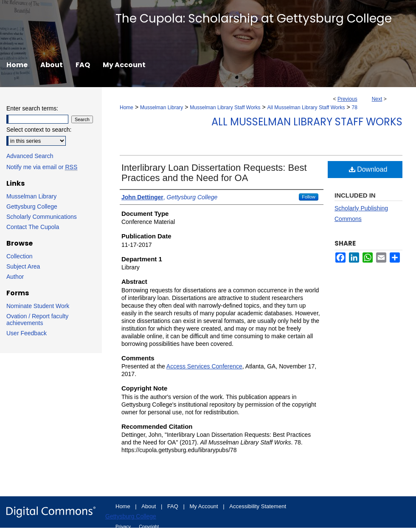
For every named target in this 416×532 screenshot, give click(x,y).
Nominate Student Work (38, 306)
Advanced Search (30, 156)
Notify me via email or (42, 167)
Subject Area (23, 266)
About (149, 506)
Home (126, 108)
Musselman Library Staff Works (225, 108)
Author (15, 277)
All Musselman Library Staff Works (306, 108)
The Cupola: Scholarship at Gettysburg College (254, 18)
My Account (205, 506)
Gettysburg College (32, 207)
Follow (309, 197)
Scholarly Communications (42, 217)
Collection (19, 256)
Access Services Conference (204, 366)
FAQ (174, 506)
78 (355, 108)
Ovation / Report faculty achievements (37, 320)
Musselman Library (162, 108)
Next (377, 99)
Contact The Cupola (33, 227)
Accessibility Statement (258, 506)
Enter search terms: (32, 108)
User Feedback (27, 333)
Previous (347, 99)
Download (368, 169)
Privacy (124, 526)
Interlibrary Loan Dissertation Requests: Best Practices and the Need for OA (214, 173)
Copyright (149, 526)
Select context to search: (39, 130)
